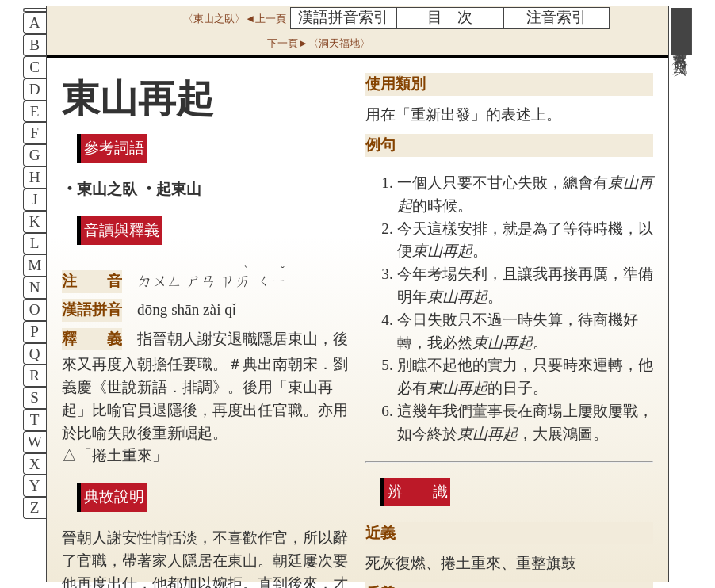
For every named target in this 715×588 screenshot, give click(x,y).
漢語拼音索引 (343, 17)
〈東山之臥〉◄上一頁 (235, 19)
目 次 (450, 17)
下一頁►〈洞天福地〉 (319, 43)
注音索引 (556, 17)
